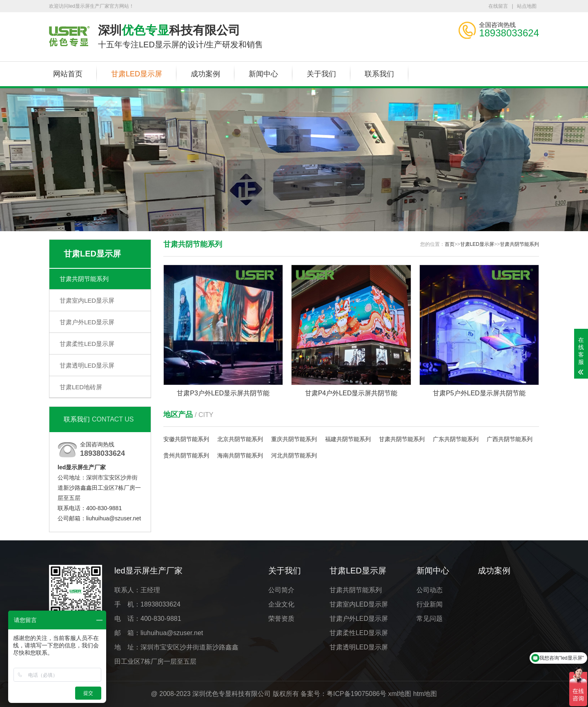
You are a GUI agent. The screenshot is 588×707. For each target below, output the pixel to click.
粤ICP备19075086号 (356, 694)
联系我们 (379, 74)
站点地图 (527, 6)
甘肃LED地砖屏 (81, 387)
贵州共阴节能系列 (186, 455)
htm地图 (425, 694)
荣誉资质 (281, 619)
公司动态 (430, 590)
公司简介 (281, 590)
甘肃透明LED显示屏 (87, 365)
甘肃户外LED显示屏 (87, 322)
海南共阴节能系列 (240, 455)
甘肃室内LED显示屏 (87, 300)
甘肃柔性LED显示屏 (87, 344)
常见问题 (430, 619)
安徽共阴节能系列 (186, 439)
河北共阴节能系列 (294, 455)
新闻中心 (263, 74)
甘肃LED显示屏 (137, 74)
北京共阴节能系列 (240, 439)
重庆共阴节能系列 (294, 439)
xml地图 (400, 694)
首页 (450, 244)
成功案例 (205, 74)
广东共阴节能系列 (456, 439)
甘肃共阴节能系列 (84, 279)
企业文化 (281, 604)
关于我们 (321, 74)
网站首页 (68, 74)
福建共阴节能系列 (348, 439)
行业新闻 (430, 604)
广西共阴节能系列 (510, 439)
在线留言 (498, 6)
